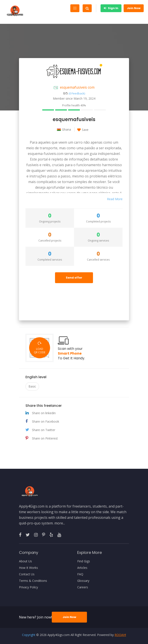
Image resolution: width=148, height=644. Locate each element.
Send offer (74, 278)
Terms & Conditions (33, 581)
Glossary (83, 581)
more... (60, 523)
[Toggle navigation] (75, 8)
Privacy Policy (28, 587)
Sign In (111, 8)
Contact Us (27, 574)
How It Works (28, 568)
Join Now (134, 8)
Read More (115, 199)
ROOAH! (120, 635)
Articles (82, 568)
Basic (32, 386)
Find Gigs (84, 561)
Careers (83, 587)
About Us (25, 561)
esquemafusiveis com (77, 87)
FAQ (80, 574)
